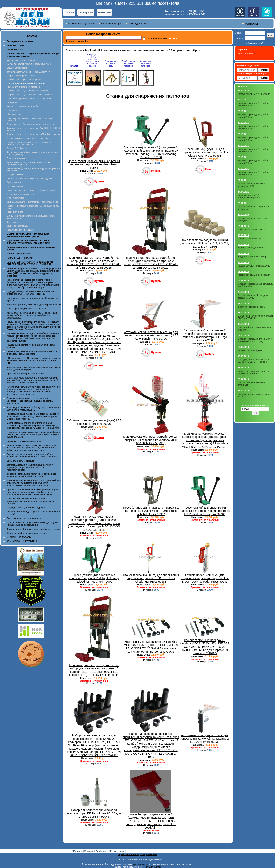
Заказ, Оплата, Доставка (81, 24)
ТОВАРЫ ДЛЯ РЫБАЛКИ (20, 258)
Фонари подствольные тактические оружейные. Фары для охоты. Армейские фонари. (32, 475)
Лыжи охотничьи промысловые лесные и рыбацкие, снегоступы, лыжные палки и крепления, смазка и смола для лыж (34, 434)
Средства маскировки (17, 68)
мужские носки (140, 864)
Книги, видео (13, 222)
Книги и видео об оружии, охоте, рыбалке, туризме (33, 529)
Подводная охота (15, 212)
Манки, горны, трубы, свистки (21, 60)
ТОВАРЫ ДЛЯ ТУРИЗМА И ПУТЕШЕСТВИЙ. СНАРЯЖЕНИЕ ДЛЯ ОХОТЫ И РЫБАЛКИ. (30, 263)
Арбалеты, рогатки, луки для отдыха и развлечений (34, 305)
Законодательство (139, 24)
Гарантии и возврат (111, 24)
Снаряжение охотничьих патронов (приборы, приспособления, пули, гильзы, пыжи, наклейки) (32, 455)
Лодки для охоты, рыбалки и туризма (26, 508)
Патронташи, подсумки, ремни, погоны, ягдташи (30, 178)
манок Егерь (85, 41)
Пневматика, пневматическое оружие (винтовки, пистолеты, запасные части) (32, 353)
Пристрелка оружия (16, 158)
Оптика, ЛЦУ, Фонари (17, 148)
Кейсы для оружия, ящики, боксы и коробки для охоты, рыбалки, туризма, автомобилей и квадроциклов (32, 315)
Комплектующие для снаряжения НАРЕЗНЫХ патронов (33, 134)
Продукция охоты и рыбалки (20, 230)
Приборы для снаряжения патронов (24, 80)
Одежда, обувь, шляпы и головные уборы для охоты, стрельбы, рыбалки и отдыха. (31, 293)
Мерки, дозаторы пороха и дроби (22, 106)
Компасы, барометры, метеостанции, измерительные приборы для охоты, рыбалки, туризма (31, 501)
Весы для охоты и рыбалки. (21, 461)
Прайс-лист (102, 851)
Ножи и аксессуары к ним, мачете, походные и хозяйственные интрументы (29, 143)
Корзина (89, 851)
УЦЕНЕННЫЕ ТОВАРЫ (19, 537)
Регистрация (86, 13)
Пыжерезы (12, 102)
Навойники (12, 110)
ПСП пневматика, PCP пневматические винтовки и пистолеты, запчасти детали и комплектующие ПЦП (33, 360)
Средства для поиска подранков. (24, 518)
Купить (99, 181)
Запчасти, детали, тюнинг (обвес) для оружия (28, 72)
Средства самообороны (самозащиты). (27, 374)
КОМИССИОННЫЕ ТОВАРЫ (22, 541)
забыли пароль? (254, 43)
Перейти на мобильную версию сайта (138, 854)
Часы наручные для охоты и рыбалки (26, 309)
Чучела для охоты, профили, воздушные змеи (29, 64)
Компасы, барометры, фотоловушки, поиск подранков (32, 202)
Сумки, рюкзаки (14, 182)
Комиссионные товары (17, 226)
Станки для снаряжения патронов (146, 64)
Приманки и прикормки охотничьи (24, 441)
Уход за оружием (15, 186)
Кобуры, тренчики (15, 175)
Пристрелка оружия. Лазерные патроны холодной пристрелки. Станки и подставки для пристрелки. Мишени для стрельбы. (33, 416)
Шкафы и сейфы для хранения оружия (27, 533)
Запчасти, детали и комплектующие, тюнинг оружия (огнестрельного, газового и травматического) (30, 467)
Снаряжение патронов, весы (20, 76)
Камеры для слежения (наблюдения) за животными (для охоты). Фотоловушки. (34, 409)
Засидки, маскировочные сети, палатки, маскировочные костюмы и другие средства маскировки (30, 401)
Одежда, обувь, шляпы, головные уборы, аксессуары (32, 190)
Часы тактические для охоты (20, 194)
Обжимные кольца (15, 114)
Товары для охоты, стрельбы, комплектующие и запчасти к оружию (93, 60)
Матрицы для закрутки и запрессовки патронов (29, 95)
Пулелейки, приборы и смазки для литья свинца (30, 99)
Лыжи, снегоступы (15, 198)
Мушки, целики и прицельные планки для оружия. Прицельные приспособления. (33, 524)
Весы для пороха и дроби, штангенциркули (27, 138)
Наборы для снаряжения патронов (23, 87)
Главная (69, 13)
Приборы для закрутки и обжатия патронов (27, 91)
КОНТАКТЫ (104, 13)
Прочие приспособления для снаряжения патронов (31, 124)
